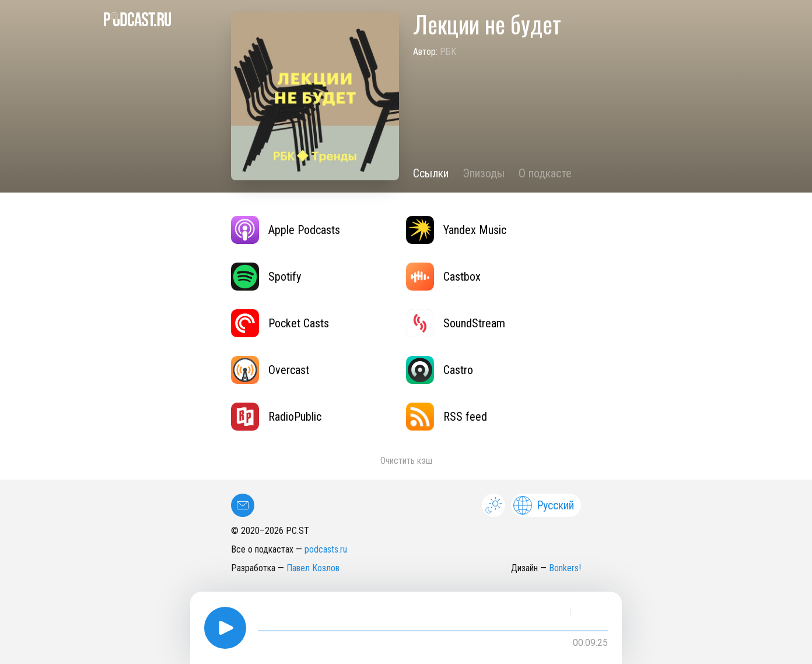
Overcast (270, 370)
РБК (448, 52)
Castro (440, 370)
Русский (544, 505)
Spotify (266, 277)
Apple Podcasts (286, 230)
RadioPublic (276, 417)
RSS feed (447, 417)
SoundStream (456, 323)
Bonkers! (565, 568)
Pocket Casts (280, 323)
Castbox (443, 277)
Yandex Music (456, 230)
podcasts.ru (326, 549)
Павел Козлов (313, 568)
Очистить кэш (406, 461)
